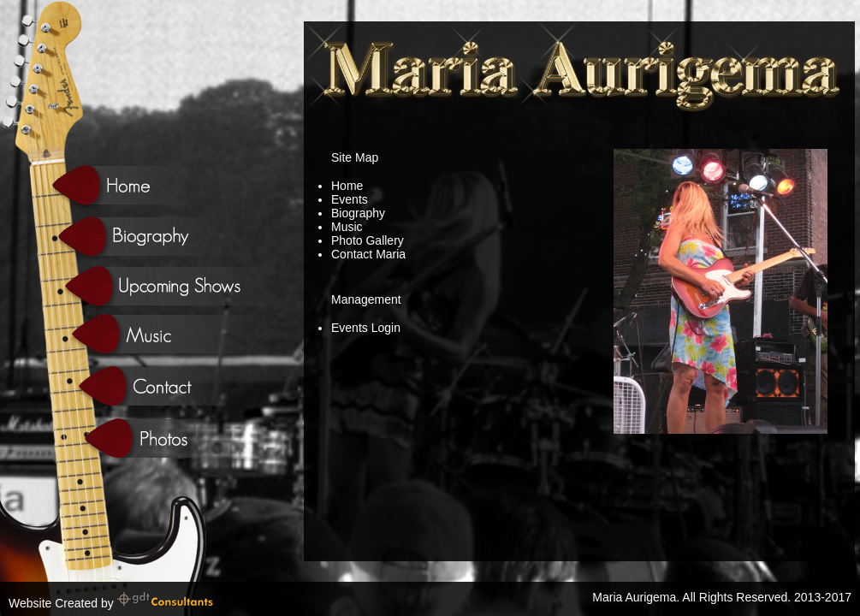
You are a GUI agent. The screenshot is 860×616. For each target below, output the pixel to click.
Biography (358, 213)
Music (347, 227)
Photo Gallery (368, 240)
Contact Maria (368, 254)
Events (350, 199)
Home (347, 186)
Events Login (366, 328)
